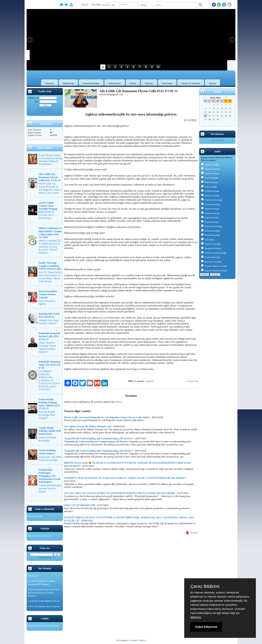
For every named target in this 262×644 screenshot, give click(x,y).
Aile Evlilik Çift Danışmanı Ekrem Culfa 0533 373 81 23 (50, 177)
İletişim (212, 83)
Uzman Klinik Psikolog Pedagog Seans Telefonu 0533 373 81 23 (49, 404)
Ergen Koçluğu (210, 217)
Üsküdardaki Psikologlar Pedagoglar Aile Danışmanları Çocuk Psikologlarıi (50, 476)
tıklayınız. (196, 617)
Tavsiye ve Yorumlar (191, 83)
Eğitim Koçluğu (210, 173)
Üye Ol (85, 5)
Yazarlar (149, 381)
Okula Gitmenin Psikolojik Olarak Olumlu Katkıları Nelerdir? (47, 347)
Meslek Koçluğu (210, 235)
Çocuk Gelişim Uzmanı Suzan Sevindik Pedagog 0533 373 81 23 (48, 207)
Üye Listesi (33, 576)
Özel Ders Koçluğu (212, 200)
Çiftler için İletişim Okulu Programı (44, 606)
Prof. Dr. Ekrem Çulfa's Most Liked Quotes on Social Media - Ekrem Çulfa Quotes (50, 277)
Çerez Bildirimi (205, 586)
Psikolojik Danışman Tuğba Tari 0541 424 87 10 (50, 365)
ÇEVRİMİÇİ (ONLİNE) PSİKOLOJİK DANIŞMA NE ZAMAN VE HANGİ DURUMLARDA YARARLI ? (49, 380)
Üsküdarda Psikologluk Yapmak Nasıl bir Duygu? (50, 488)
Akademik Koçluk (211, 248)
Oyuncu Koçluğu (211, 204)
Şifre (37, 101)
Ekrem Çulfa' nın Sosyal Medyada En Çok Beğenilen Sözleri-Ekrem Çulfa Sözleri (50, 188)
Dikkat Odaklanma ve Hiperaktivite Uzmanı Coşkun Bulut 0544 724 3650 (50, 233)
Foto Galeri (167, 83)
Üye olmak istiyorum (45, 112)
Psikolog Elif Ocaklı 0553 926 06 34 (49, 315)
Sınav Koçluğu (210, 178)
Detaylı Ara (45, 557)
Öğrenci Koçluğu (211, 169)
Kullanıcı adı (33, 98)
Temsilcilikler (115, 83)
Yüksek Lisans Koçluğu (214, 253)
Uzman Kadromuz (91, 83)
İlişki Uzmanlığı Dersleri (39, 536)
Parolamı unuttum (45, 109)
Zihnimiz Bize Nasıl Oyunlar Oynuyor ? (49, 322)
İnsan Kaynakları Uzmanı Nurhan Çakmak (48, 294)
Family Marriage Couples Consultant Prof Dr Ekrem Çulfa (50, 266)
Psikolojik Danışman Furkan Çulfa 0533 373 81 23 (50, 336)
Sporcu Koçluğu (210, 209)
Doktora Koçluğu (211, 257)
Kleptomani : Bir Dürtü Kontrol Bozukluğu (50, 458)
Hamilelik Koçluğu (212, 226)
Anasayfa (50, 83)
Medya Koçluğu (210, 195)
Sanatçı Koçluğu (210, 213)
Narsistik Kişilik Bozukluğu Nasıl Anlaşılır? (47, 415)
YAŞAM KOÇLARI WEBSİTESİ (43, 626)
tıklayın (119, 402)
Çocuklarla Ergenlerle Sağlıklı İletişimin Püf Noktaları (42, 583)
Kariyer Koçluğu (210, 231)
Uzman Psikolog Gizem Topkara (47, 452)
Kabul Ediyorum (206, 627)
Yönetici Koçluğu (211, 244)
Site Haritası (218, 140)
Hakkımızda (68, 83)
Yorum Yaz (193, 381)
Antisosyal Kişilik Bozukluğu (48, 439)
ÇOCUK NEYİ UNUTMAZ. (46, 217)
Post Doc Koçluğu (211, 262)
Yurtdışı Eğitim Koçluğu (214, 266)
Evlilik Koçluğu (210, 191)
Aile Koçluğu (209, 187)
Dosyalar (149, 83)
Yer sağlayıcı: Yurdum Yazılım (131, 640)
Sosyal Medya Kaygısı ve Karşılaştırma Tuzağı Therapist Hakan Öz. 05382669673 (50, 160)
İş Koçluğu (208, 240)
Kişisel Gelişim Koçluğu (214, 270)
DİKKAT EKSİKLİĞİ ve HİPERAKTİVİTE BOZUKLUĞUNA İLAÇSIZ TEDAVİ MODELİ (50, 247)
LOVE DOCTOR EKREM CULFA (44, 601)
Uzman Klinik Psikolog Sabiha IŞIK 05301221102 (50, 431)
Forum (133, 83)
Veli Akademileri (36, 516)
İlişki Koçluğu (209, 182)
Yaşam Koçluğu (210, 165)
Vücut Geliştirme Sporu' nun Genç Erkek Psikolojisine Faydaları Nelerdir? (43, 593)
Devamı (192, 533)
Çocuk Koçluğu (210, 222)
